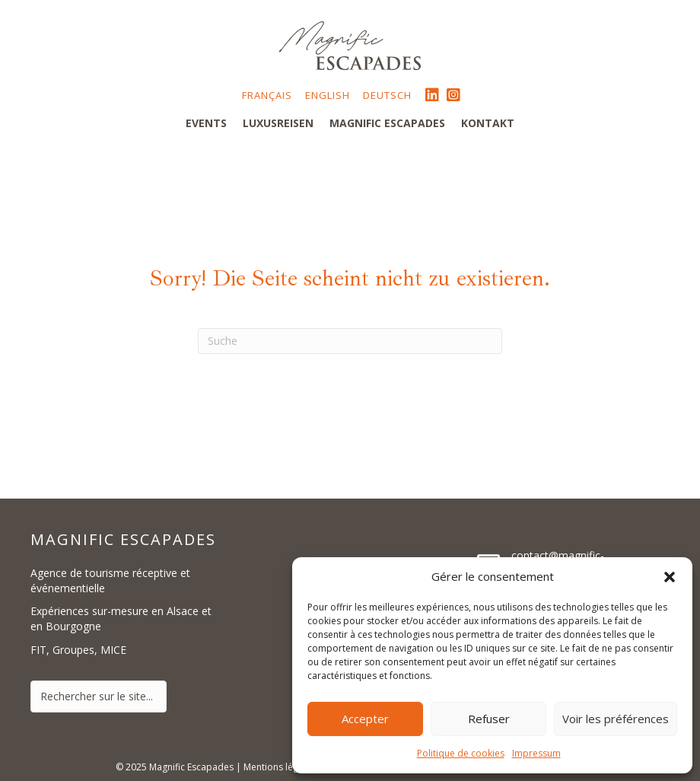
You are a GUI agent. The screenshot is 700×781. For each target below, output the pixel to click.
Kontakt (488, 123)
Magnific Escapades (387, 123)
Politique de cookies (461, 753)
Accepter (365, 719)
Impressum (536, 753)
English (328, 95)
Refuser (489, 719)
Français (267, 95)
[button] (670, 577)
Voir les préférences (616, 719)
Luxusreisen (278, 123)
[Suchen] (350, 341)
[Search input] (99, 697)
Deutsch (387, 95)
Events (206, 123)
